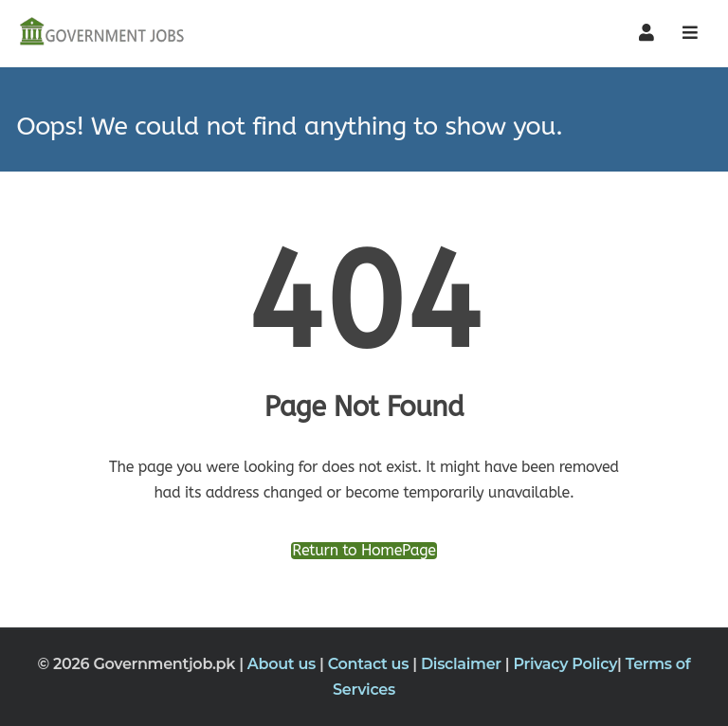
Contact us (371, 664)
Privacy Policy (566, 664)
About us (283, 664)
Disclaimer (463, 664)
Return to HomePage (364, 551)
